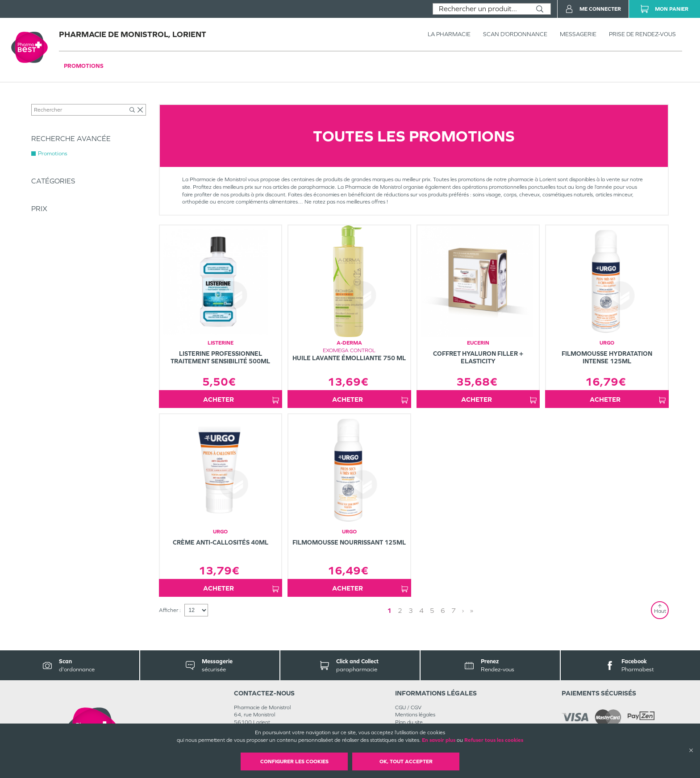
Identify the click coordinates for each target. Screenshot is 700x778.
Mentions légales (415, 715)
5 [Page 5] (432, 610)
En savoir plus (439, 740)
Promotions (84, 66)
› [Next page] (463, 610)
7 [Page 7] (454, 610)
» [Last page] (472, 610)
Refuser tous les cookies (494, 740)
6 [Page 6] (443, 610)
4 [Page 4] (421, 610)
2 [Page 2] (400, 610)
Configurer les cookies (294, 761)
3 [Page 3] (411, 610)
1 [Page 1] (389, 610)
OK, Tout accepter (406, 761)
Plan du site (409, 722)
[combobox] (481, 9)
